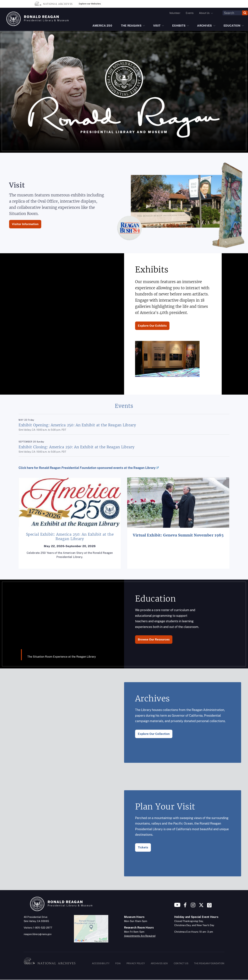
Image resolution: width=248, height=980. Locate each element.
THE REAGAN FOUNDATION (209, 963)
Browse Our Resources (154, 639)
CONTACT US (181, 963)
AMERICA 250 (102, 26)
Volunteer (175, 13)
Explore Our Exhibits (152, 326)
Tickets (143, 847)
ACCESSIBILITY (101, 963)
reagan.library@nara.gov (38, 934)
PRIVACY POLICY (136, 963)
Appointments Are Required (140, 936)
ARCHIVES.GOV (159, 963)
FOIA (118, 963)
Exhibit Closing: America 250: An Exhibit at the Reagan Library (76, 447)
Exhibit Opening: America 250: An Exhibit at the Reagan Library (77, 425)
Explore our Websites (90, 4)
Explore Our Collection (154, 734)
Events (190, 13)
